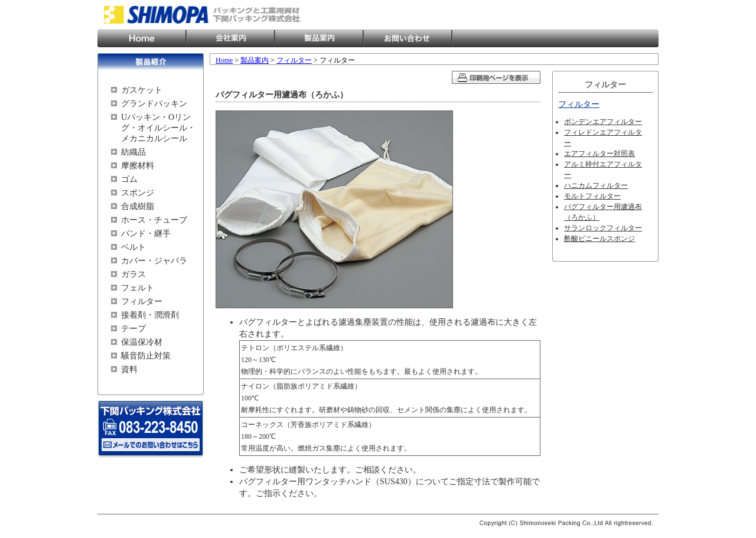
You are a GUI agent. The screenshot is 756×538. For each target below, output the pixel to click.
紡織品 (133, 152)
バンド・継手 (146, 234)
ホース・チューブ (154, 220)
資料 (129, 369)
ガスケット (142, 90)
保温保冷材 (142, 342)
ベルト (133, 247)
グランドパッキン (154, 104)
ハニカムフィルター (596, 185)
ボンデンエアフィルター (603, 122)
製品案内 (319, 38)
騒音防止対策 (146, 356)
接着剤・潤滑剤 (150, 315)
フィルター (142, 301)
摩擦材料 (138, 166)
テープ (133, 329)
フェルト (138, 288)
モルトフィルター (592, 196)
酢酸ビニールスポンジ (599, 239)
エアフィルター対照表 (599, 154)
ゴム (129, 179)
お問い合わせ (408, 38)
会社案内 (230, 38)
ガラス (133, 274)
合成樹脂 (138, 206)
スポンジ (138, 193)
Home (142, 38)
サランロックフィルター (603, 228)
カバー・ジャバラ (154, 261)
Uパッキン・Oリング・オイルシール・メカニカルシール (158, 128)
